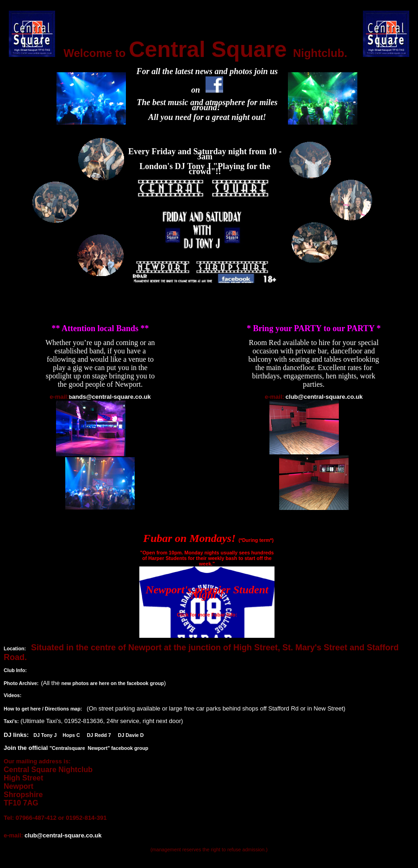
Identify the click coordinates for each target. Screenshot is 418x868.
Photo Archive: (21, 683)
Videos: (12, 695)
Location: (15, 648)
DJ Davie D (131, 735)
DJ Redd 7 (99, 735)
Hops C (71, 735)
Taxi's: (11, 721)
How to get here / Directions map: (43, 709)
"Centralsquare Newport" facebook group (99, 748)
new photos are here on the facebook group (112, 683)
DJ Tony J (46, 735)
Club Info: (15, 670)
